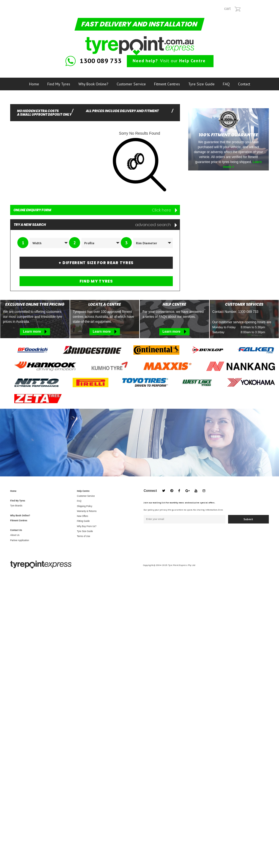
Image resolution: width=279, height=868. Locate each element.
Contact (244, 84)
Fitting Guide (83, 521)
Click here (165, 210)
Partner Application (20, 540)
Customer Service (131, 84)
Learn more (35, 332)
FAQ (226, 84)
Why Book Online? (93, 84)
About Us (15, 535)
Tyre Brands (16, 506)
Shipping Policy (85, 506)
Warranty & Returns (87, 511)
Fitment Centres (167, 84)
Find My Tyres (59, 84)
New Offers (83, 516)
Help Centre (83, 491)
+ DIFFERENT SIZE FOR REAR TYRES (96, 263)
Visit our (169, 61)
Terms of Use (84, 536)
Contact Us (16, 530)
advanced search (156, 225)
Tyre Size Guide (201, 84)
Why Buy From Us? (87, 526)
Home (34, 84)
